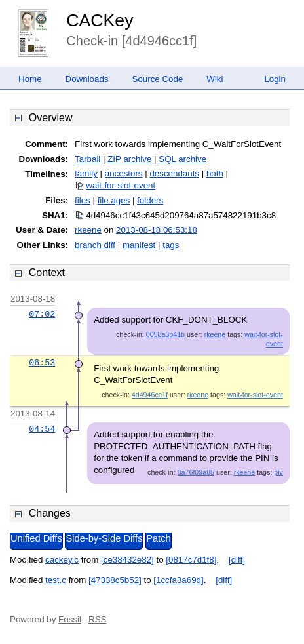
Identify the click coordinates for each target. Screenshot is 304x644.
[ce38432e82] (127, 560)
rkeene (88, 230)
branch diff (95, 245)
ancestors (124, 173)
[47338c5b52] (115, 580)
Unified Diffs (36, 538)
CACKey (100, 20)
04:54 (42, 429)
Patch (158, 538)
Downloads (87, 79)
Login (275, 79)
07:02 (42, 314)
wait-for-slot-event (121, 185)
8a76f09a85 (196, 472)
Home (30, 79)
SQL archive (182, 159)
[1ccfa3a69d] (178, 580)
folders (150, 200)
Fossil (70, 619)
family (86, 173)
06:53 (42, 363)
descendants (174, 173)
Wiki (215, 79)
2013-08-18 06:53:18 (157, 230)
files (83, 200)
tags (171, 245)
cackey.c (62, 560)
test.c (56, 580)
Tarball (87, 159)
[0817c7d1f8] (191, 560)
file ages (114, 200)
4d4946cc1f (150, 395)
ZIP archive (129, 159)
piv (278, 472)
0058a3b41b (165, 334)
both (215, 173)
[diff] (237, 560)
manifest (139, 245)
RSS (97, 619)
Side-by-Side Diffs (104, 538)
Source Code (158, 79)
